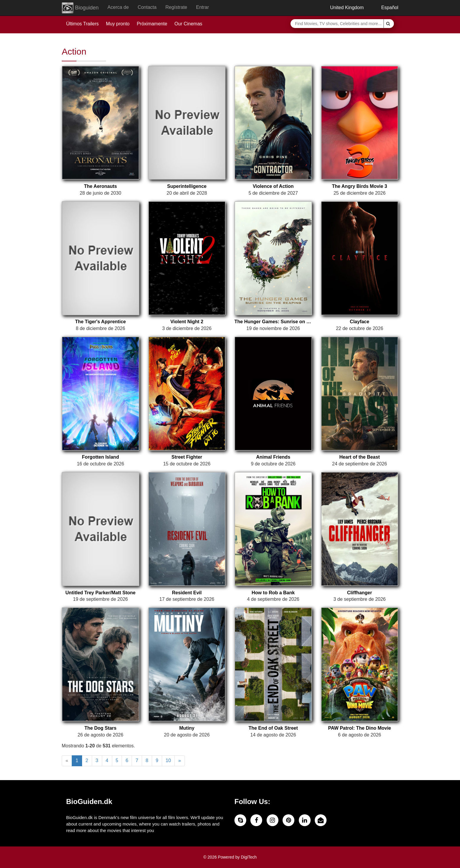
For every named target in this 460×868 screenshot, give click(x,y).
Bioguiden (80, 8)
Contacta (147, 7)
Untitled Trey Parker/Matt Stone (101, 593)
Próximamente (152, 24)
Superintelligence (187, 186)
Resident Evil (187, 593)
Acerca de (118, 7)
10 (168, 760)
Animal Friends (273, 457)
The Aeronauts (101, 186)
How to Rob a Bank (273, 593)
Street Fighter (187, 457)
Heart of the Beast (359, 457)
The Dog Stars (100, 728)
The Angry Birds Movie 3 (359, 186)
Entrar (203, 7)
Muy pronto (118, 24)
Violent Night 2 (187, 322)
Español (385, 8)
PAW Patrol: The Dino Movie (359, 728)
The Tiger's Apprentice (100, 322)
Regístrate (176, 7)
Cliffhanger (360, 593)
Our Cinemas (188, 24)
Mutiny (187, 728)
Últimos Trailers (82, 24)
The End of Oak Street (273, 728)
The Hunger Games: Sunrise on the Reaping (273, 322)
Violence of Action (273, 186)
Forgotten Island (101, 457)
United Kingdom (342, 8)
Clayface (360, 322)
